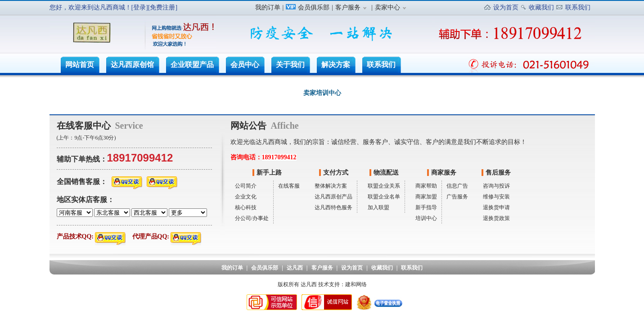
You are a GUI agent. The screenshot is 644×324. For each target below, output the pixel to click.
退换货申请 (496, 207)
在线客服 (289, 186)
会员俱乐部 (308, 7)
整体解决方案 (331, 186)
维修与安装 (496, 197)
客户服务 (352, 7)
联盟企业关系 (384, 186)
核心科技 (246, 207)
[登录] (140, 7)
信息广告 (457, 186)
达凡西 (295, 268)
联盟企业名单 (384, 197)
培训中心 (426, 218)
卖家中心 (392, 7)
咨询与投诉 (496, 186)
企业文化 (246, 197)
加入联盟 (378, 207)
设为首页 (506, 7)
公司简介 (246, 186)
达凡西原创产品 (333, 197)
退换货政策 (496, 218)
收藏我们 (541, 7)
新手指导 (426, 207)
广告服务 (457, 197)
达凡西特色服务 (333, 207)
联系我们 (578, 7)
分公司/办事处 (252, 218)
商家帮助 (426, 186)
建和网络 (356, 284)
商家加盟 (426, 197)
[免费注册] (163, 7)
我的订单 (268, 7)
